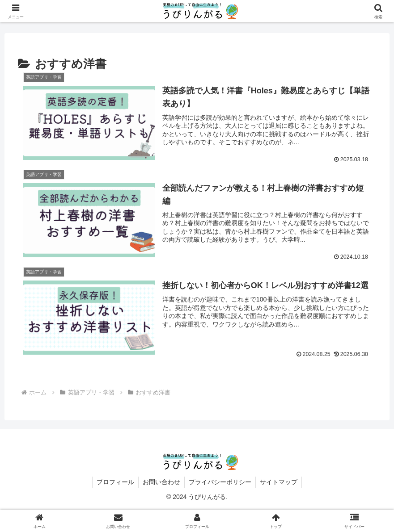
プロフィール (114, 482)
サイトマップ (280, 482)
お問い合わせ (161, 482)
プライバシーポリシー (220, 482)
